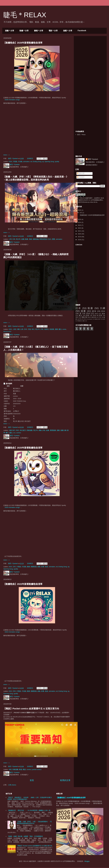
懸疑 (88, 315)
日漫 (29, 329)
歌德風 (52, 329)
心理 (10, 239)
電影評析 (85, 317)
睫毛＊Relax (81, 135)
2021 (80, 231)
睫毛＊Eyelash (93, 159)
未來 (10, 769)
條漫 (21, 769)
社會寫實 (93, 317)
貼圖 (48, 430)
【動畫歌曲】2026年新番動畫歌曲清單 (23, 43)
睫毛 (88, 198)
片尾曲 (15, 162)
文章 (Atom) (12, 785)
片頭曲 (20, 162)
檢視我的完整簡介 (92, 165)
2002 (10, 329)
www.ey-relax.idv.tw (91, 202)
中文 (100, 317)
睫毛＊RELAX (80, 198)
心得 (22, 329)
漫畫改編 (36, 239)
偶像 (40, 430)
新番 (43, 567)
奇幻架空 (23, 430)
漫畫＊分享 (10, 31)
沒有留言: (30, 158)
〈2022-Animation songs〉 (12, 632)
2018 (80, 240)
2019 (80, 237)
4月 (81, 213)
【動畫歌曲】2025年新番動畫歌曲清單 (23, 448)
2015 (96, 314)
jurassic (90, 319)
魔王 (7, 433)
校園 (23, 239)
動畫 (27, 239)
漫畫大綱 (63, 430)
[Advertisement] (90, 83)
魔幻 (84, 321)
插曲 (39, 567)
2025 (10, 567)
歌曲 (46, 567)
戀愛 (53, 239)
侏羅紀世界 (97, 319)
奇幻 (33, 329)
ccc (14, 433)
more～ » (6, 155)
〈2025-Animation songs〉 (12, 507)
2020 (80, 234)
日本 (14, 239)
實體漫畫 (53, 430)
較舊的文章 (65, 780)
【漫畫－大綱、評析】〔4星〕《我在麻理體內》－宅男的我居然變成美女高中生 (34, 823)
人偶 (14, 329)
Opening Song (49, 162)
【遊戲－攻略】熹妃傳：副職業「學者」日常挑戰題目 (25, 836)
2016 (88, 313)
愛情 (94, 311)
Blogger (87, 861)
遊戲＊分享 (68, 31)
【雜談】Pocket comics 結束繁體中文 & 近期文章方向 (31, 709)
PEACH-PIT (7, 332)
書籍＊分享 (39, 31)
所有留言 (81, 177)
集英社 (47, 329)
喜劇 (30, 239)
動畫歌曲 (34, 567)
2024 (80, 222)
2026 (10, 162)
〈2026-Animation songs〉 (12, 100)
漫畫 (56, 329)
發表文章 (81, 173)
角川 (14, 430)
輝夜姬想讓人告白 (45, 239)
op (43, 162)
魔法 (60, 329)
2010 (85, 319)
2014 (103, 311)
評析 (42, 329)
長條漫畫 (30, 430)
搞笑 (101, 315)
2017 (77, 317)
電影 (103, 314)
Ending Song (37, 162)
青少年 (18, 239)
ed (31, 162)
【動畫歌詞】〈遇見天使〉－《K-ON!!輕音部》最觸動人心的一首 (29, 810)
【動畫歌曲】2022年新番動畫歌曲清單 (23, 584)
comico (19, 433)
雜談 (24, 769)
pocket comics (37, 769)
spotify (57, 162)
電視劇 (79, 321)
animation (26, 162)
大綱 (18, 329)
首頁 (32, 780)
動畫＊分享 (24, 31)
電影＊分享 (53, 31)
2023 (80, 225)
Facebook (82, 31)
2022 (10, 691)
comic (64, 329)
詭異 (104, 319)
